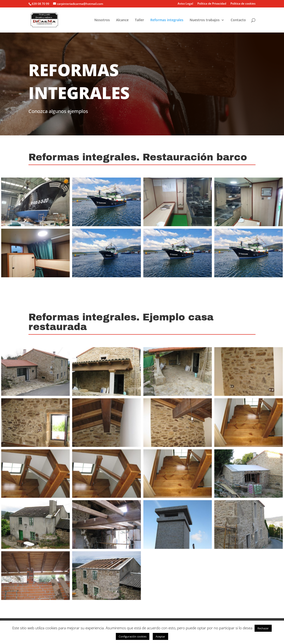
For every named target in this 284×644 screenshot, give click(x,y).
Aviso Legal (185, 4)
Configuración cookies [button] (133, 636)
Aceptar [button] (160, 636)
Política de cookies (243, 4)
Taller (139, 20)
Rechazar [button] (263, 628)
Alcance (122, 20)
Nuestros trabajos (205, 20)
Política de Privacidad (212, 4)
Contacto (238, 20)
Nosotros (102, 20)
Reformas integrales (167, 20)
